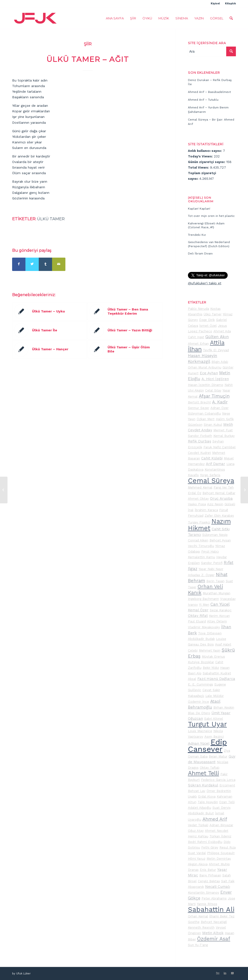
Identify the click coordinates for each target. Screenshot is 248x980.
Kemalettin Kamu (201, 557)
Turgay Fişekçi (199, 522)
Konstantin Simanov (204, 893)
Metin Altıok (213, 933)
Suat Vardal (197, 853)
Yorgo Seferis (210, 475)
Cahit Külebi (212, 458)
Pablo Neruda (198, 309)
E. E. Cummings (201, 684)
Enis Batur (208, 870)
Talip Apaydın (208, 802)
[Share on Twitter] (32, 264)
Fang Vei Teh (224, 487)
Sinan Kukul (213, 425)
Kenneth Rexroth (201, 927)
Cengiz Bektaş (209, 881)
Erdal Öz (195, 493)
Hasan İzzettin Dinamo (206, 385)
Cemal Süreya (211, 481)
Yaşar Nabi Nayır (211, 569)
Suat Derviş (221, 808)
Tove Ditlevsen (210, 633)
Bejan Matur (218, 756)
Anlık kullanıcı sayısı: (205, 151)
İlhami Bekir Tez (222, 916)
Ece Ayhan (209, 373)
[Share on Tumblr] (45, 264)
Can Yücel (220, 604)
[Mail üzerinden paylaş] (59, 264)
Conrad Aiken (198, 540)
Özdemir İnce (198, 702)
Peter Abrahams (214, 898)
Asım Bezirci (214, 737)
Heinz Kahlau (198, 836)
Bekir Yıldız (211, 668)
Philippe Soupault (221, 853)
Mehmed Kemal (200, 487)
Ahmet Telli (204, 773)
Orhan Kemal (198, 916)
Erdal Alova (207, 796)
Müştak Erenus (213, 657)
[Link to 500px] (218, 973)
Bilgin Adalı (220, 362)
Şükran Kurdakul (203, 785)
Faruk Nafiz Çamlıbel (220, 447)
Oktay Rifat (198, 616)
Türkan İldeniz (220, 836)
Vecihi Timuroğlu (201, 546)
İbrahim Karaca (206, 510)
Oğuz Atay (196, 831)
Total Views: (199, 167)
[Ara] (231, 18)
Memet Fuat (223, 430)
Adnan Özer (220, 408)
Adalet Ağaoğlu (200, 808)
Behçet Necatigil (214, 922)
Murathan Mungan (217, 593)
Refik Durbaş (200, 441)
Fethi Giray (210, 847)
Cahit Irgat (196, 337)
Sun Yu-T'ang (198, 945)
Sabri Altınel (214, 719)
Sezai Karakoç (221, 610)
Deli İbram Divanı (200, 253)
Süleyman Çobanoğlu (204, 413)
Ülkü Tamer (51, 219)
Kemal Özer (198, 610)
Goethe (194, 922)
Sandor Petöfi (212, 563)
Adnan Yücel (199, 743)
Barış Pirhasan (210, 875)
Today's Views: (201, 156)
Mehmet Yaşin (210, 650)
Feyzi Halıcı (210, 551)
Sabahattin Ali (211, 910)
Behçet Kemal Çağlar (219, 493)
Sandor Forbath (200, 436)
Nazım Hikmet (209, 525)
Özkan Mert (206, 419)
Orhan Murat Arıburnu (205, 367)
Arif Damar (216, 464)
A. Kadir (220, 402)
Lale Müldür (215, 696)
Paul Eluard (197, 621)
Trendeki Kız (197, 235)
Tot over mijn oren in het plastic (211, 216)
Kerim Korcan (219, 616)
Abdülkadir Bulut (201, 813)
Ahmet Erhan (198, 344)
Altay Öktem (217, 621)
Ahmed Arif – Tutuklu (203, 100)
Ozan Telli (227, 802)
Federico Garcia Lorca (218, 780)
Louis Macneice (200, 731)
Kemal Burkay (224, 436)
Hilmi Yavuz (197, 859)
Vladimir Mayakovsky (204, 627)
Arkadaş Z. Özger (201, 575)
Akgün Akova (198, 864)
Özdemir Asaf (214, 939)
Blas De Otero (199, 713)
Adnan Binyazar (221, 825)
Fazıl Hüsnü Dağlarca (216, 679)
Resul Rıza (228, 847)
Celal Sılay (213, 390)
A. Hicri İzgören (215, 379)
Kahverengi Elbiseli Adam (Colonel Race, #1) (206, 225)
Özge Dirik (207, 320)
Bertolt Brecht (199, 402)
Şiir (88, 44)
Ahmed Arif (215, 819)
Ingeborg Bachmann (203, 599)
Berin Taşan (215, 581)
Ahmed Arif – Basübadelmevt (209, 92)
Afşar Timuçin (214, 396)
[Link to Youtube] (232, 973)
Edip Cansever (207, 746)
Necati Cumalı (218, 887)
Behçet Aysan (220, 540)
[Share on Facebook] (19, 264)
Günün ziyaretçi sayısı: (207, 162)
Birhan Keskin (224, 707)
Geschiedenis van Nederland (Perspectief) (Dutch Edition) (209, 244)
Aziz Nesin (215, 504)
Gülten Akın (217, 337)
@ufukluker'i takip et (205, 283)
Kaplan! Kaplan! (199, 209)
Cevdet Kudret (199, 453)
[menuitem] (215, 4)
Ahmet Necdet (217, 831)
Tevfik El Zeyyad (216, 350)
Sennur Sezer (199, 408)
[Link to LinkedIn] (225, 973)
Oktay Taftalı (210, 768)
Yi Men (204, 605)
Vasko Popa (197, 504)
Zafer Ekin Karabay (219, 516)
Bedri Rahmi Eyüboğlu (205, 842)
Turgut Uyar (207, 724)
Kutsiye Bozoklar (201, 662)
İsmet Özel (208, 326)
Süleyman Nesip (215, 535)
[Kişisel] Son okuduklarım (201, 199)
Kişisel (215, 4)
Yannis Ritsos (207, 904)
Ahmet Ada (222, 331)
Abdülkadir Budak (201, 639)
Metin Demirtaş (219, 859)
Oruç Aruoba (221, 498)
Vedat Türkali (198, 825)
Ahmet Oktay (198, 499)
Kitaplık (230, 4)
